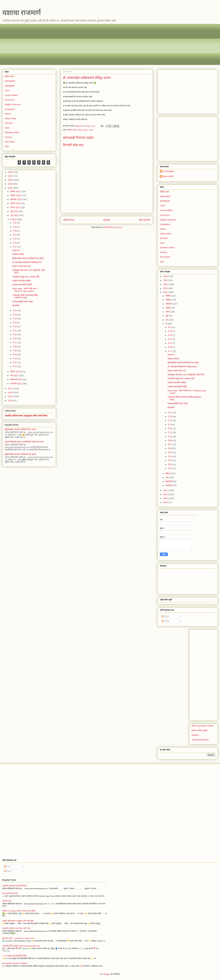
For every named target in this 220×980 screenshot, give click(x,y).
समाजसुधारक (10, 86)
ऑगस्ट (168, 312)
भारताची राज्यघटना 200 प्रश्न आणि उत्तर (16, 928)
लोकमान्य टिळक (18, 254)
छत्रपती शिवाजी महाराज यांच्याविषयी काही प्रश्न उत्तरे (24, 442)
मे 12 (15, 327)
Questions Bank (12, 132)
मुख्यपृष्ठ (107, 220)
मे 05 (15, 351)
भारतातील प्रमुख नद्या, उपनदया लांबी (26, 277)
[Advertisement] (93, 44)
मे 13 (15, 323)
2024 (10, 180)
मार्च (167, 477)
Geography (10, 109)
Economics (10, 100)
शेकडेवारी (16, 306)
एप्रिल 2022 (15, 372)
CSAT (7, 91)
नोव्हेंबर (168, 300)
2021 (10, 389)
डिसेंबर (168, 296)
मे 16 (15, 311)
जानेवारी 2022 (16, 384)
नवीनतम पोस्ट (69, 220)
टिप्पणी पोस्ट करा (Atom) (113, 227)
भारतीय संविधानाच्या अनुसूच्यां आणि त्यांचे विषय (26, 416)
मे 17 (15, 247)
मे (166, 324)
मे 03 (15, 359)
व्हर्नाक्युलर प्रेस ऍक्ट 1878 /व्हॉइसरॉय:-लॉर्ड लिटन (186, 375)
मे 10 (15, 335)
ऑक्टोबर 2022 (16, 199)
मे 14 (15, 319)
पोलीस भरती (72, 130)
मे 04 (15, 354)
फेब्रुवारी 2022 (16, 379)
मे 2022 (14, 219)
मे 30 (15, 227)
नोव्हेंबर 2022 (16, 195)
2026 (10, 172)
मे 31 (15, 223)
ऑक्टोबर (169, 304)
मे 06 (15, 347)
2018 (10, 401)
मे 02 (15, 363)
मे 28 (15, 231)
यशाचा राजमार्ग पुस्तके (199, 730)
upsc (91, 130)
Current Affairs (11, 95)
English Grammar (13, 104)
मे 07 (15, 343)
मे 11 (15, 331)
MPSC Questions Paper (202, 726)
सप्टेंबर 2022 (16, 203)
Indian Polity (10, 118)
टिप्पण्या (166, 621)
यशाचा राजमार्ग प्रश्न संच (21, 266)
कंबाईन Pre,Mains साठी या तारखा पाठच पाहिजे (19, 911)
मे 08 (15, 339)
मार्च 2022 (15, 376)
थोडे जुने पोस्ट (145, 220)
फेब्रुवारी (169, 481)
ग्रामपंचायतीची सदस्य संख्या (23, 302)
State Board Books (200, 740)
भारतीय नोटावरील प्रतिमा (22, 281)
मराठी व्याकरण (10, 81)
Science (8, 137)
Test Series (10, 142)
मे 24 (15, 239)
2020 (10, 392)
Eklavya (195, 735)
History (80, 130)
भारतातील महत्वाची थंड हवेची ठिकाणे (15, 886)
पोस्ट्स (165, 616)
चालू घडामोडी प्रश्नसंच (10, 893)
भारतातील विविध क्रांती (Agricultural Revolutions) (21, 946)
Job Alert (9, 123)
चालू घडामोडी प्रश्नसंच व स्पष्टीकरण (15, 963)
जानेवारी (169, 485)
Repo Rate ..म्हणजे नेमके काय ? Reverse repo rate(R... (25, 290)
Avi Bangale (168, 171)
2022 (10, 188)
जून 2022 (14, 215)
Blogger (107, 974)
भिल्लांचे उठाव (7, 901)
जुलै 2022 (15, 211)
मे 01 (15, 366)
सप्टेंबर (168, 308)
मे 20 (15, 243)
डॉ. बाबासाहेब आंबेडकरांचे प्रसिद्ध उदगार (27, 262)
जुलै (167, 316)
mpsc (86, 130)
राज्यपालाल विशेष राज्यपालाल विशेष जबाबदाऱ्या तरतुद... (25, 296)
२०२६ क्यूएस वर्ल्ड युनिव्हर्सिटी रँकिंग (14, 956)
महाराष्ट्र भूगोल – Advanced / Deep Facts (18, 938)
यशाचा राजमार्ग (22, 13)
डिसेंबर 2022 (16, 191)
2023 (10, 184)
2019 (10, 396)
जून (167, 320)
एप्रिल (168, 473)
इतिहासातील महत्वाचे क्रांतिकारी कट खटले (28, 258)
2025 (10, 176)
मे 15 (15, 315)
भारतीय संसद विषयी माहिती (22, 285)
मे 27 (15, 235)
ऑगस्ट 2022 (16, 207)
